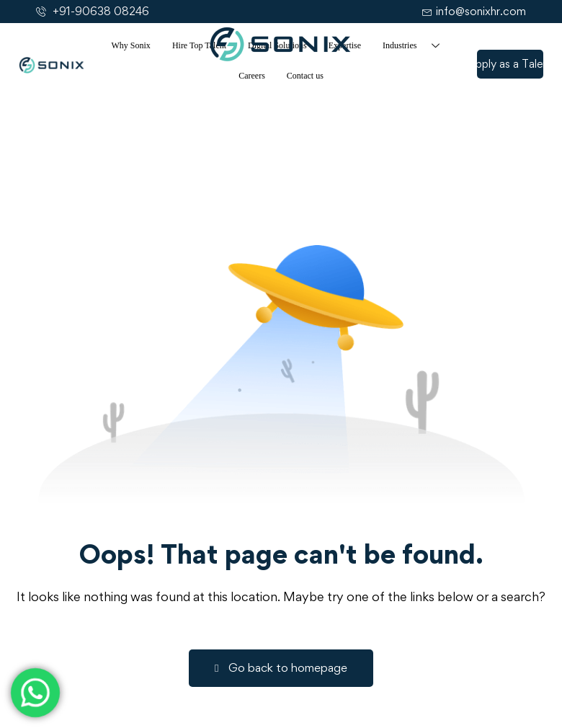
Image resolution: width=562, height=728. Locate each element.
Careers (252, 76)
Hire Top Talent (199, 45)
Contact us (305, 76)
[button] (510, 64)
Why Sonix (131, 45)
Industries (416, 46)
